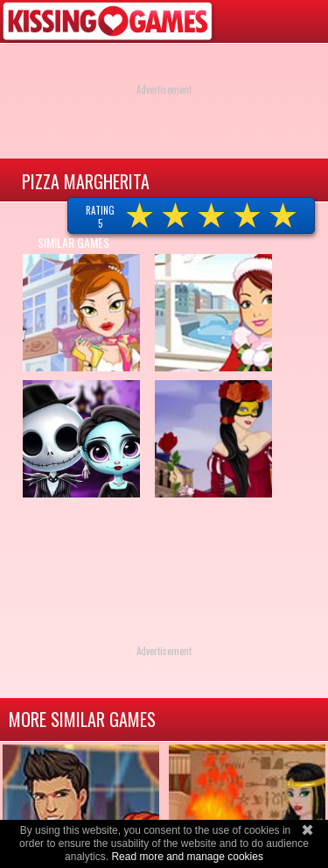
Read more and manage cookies (187, 857)
